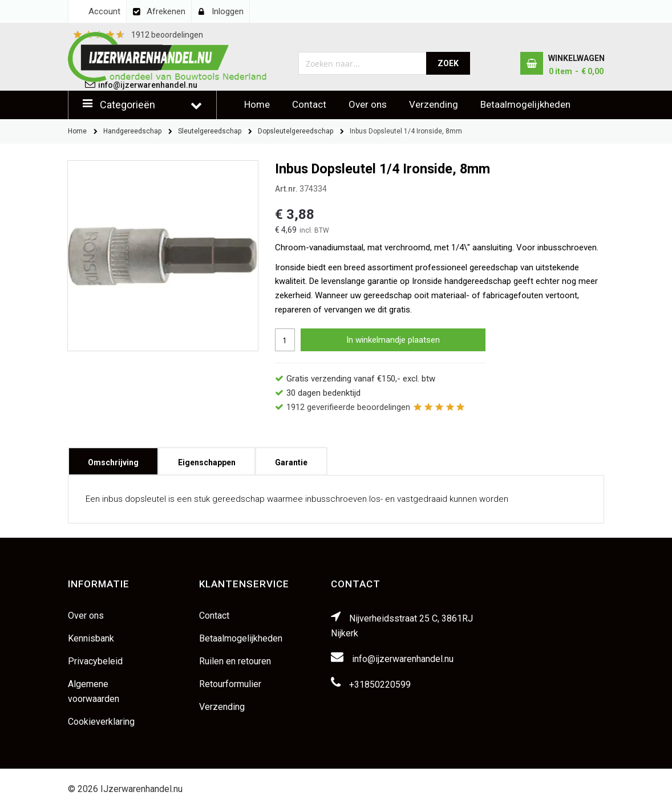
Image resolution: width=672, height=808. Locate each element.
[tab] (113, 461)
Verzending (434, 104)
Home (257, 104)
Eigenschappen (207, 459)
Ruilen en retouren (235, 661)
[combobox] (363, 63)
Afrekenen (166, 11)
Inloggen (228, 11)
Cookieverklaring (101, 722)
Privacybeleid (95, 661)
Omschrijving (113, 459)
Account (104, 11)
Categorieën (127, 105)
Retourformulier (230, 684)
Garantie (291, 459)
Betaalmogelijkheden (525, 104)
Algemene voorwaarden (94, 691)
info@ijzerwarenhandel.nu (403, 659)
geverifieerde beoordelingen (348, 407)
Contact (309, 104)
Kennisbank (91, 638)
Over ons (368, 104)
